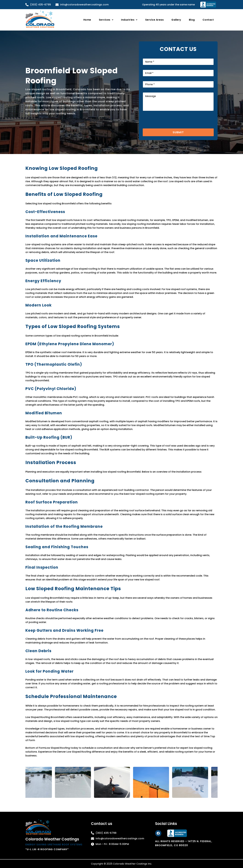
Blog (192, 20)
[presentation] (166, 126)
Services (106, 20)
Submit (178, 132)
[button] (106, 20)
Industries (129, 20)
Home (87, 20)
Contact (208, 20)
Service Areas (155, 20)
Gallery (176, 20)
